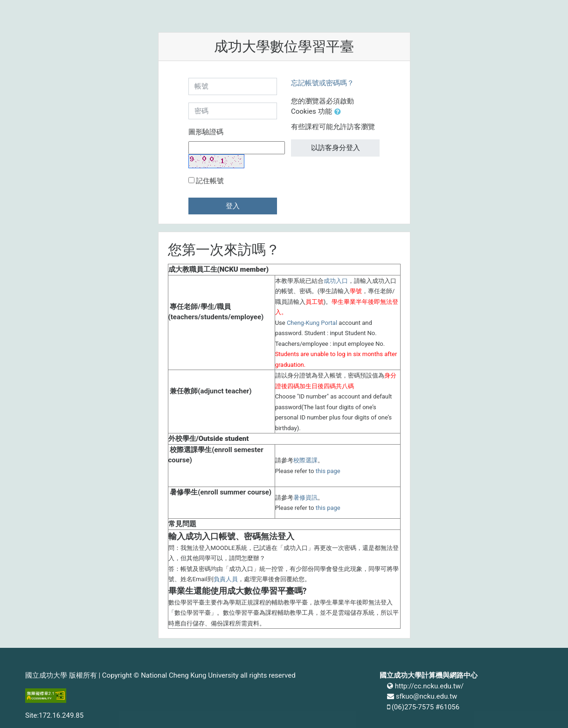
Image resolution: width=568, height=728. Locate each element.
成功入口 (336, 281)
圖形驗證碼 (206, 132)
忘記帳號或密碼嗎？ (322, 83)
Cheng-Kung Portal (312, 323)
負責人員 (226, 579)
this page (328, 471)
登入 (233, 206)
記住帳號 (210, 181)
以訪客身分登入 (336, 148)
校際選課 (305, 460)
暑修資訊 (305, 498)
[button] (339, 112)
